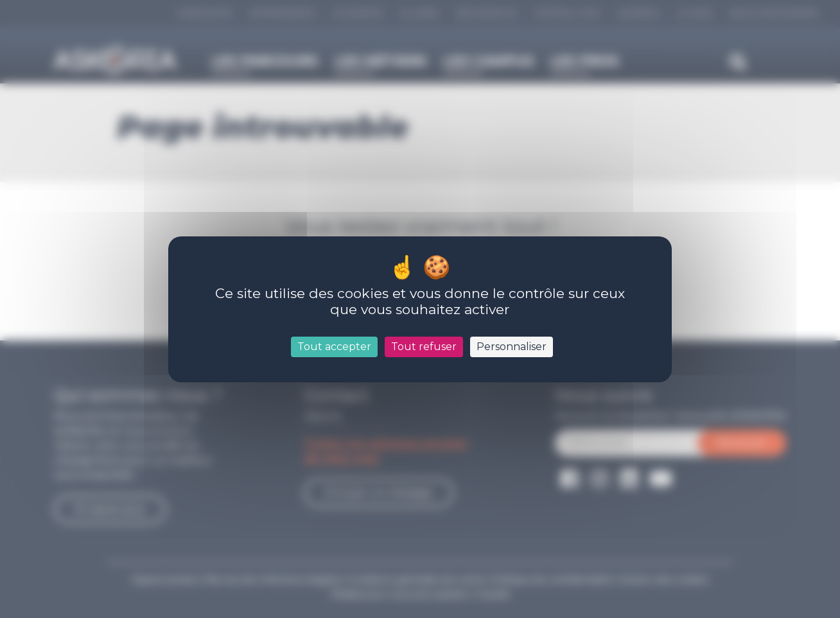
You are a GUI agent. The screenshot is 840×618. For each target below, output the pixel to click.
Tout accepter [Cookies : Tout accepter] (334, 347)
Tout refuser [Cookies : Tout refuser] (424, 347)
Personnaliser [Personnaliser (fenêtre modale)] (512, 347)
